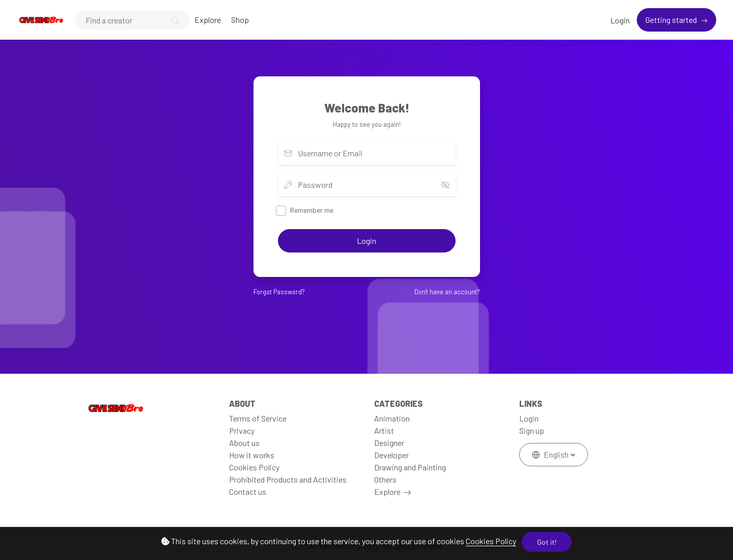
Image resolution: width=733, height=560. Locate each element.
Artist (384, 430)
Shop (240, 20)
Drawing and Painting (410, 467)
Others (385, 479)
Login (620, 20)
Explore (208, 20)
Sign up (532, 430)
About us (244, 443)
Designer (389, 443)
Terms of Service (258, 418)
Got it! (547, 542)
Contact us (248, 492)
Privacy (242, 430)
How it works (252, 455)
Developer (391, 455)
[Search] (132, 20)
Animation (392, 418)
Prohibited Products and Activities (288, 479)
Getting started (672, 20)
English (551, 454)
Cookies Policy (491, 541)
